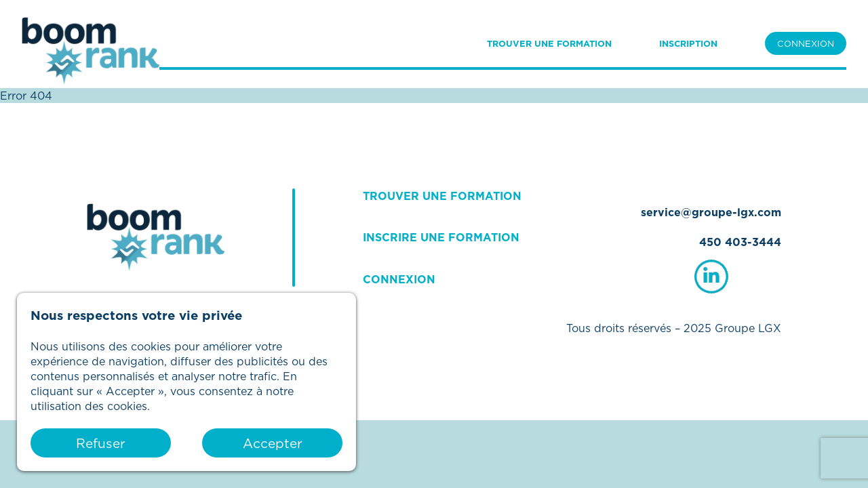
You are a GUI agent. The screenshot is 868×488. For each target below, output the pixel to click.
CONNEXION (806, 43)
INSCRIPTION (688, 43)
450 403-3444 (740, 242)
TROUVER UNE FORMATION (549, 43)
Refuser (101, 443)
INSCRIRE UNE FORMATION (441, 237)
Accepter (273, 443)
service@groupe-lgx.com (711, 212)
